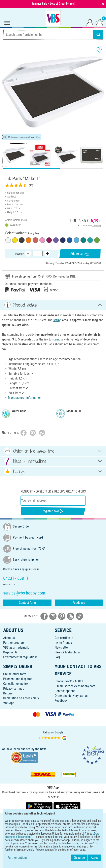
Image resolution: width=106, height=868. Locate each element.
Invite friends (63, 643)
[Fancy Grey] (22, 240)
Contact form (27, 603)
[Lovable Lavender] (56, 240)
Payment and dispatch (18, 679)
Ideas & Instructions (68, 652)
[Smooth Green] (97, 240)
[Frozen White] (8, 240)
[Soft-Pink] (42, 240)
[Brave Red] (35, 240)
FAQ (57, 657)
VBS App (9, 703)
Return (8, 693)
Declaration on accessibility (21, 698)
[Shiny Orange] (29, 240)
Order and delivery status (71, 696)
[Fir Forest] (83, 240)
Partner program (14, 643)
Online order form (15, 674)
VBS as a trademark (16, 647)
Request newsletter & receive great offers (53, 491)
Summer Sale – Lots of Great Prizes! (53, 4)
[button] (6, 92)
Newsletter (62, 647)
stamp (57, 320)
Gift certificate (64, 638)
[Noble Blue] (63, 240)
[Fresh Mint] (90, 240)
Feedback (79, 603)
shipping (97, 225)
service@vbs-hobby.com (80, 686)
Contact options (65, 691)
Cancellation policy (16, 684)
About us (9, 638)
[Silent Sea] (70, 240)
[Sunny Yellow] (15, 240)
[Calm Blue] (76, 240)
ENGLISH (53, 819)
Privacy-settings (14, 689)
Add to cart (80, 254)
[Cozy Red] (49, 240)
